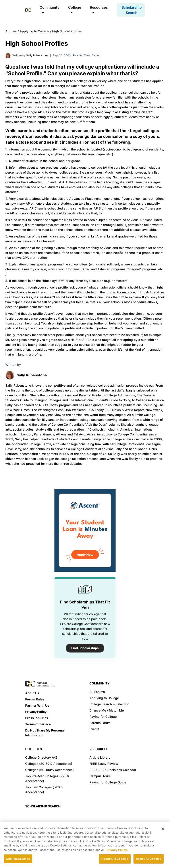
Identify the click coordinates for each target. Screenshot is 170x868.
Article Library (100, 757)
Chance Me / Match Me (107, 710)
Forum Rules (35, 699)
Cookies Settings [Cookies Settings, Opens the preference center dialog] (18, 859)
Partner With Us (37, 705)
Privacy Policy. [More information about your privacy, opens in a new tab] (117, 850)
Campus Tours (100, 776)
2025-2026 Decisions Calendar (113, 770)
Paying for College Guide (108, 782)
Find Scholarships (85, 648)
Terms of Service (38, 724)
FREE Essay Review (104, 764)
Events (94, 729)
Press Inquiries (37, 718)
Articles (11, 31)
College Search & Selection (109, 704)
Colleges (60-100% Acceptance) (49, 770)
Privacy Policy (36, 712)
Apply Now (85, 555)
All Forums (97, 692)
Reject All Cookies (149, 859)
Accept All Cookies (115, 859)
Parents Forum (100, 723)
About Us (32, 693)
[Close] (163, 829)
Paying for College (103, 717)
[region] (85, 845)
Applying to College (34, 31)
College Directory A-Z (41, 757)
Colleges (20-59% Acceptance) (49, 764)
